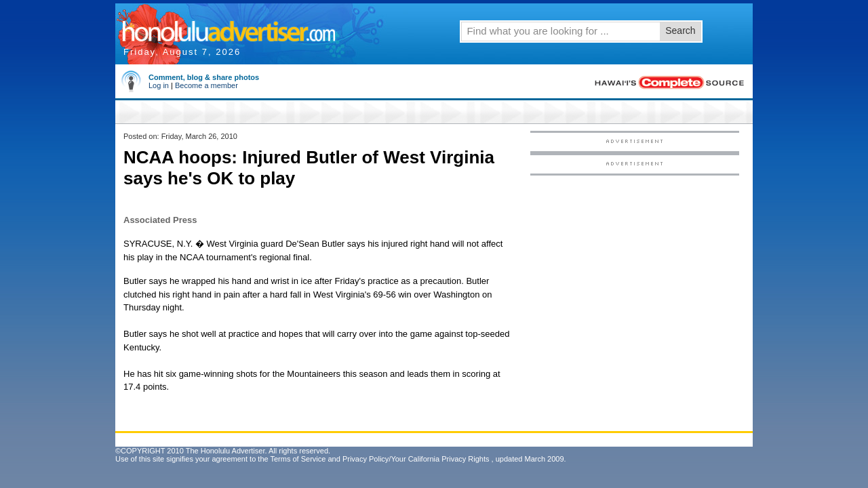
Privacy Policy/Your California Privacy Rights (416, 459)
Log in (159, 85)
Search (680, 30)
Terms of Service (298, 459)
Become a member (206, 85)
